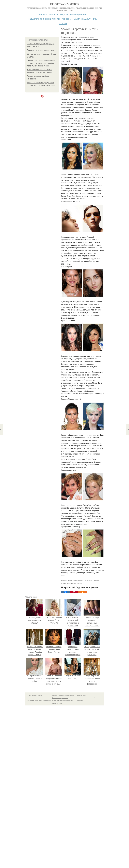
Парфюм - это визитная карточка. (41, 50)
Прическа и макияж (65, 4)
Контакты (55, 695)
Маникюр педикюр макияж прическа (71, 583)
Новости (54, 14)
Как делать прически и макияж (44, 19)
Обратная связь (81, 695)
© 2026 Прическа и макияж (35, 695)
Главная (43, 14)
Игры (95, 19)
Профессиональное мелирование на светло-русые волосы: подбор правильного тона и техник (41, 63)
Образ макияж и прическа (92, 581)
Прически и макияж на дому (76, 19)
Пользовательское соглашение (66, 695)
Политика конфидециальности (60, 698)
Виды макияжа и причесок (73, 14)
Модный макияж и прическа (76, 581)
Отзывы (63, 23)
